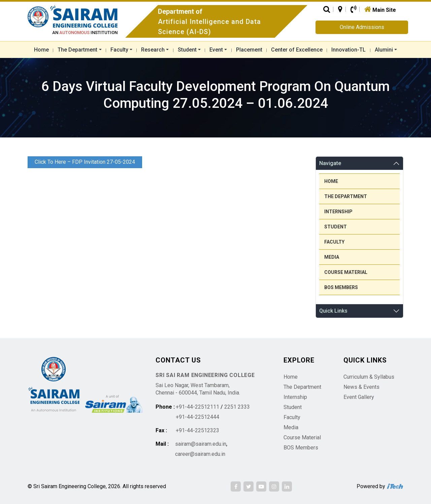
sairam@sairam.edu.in (201, 444)
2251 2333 (237, 407)
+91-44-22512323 (197, 430)
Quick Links (333, 311)
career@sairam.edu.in (200, 454)
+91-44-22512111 (197, 407)
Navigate (330, 163)
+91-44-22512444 (197, 417)
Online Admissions (362, 27)
